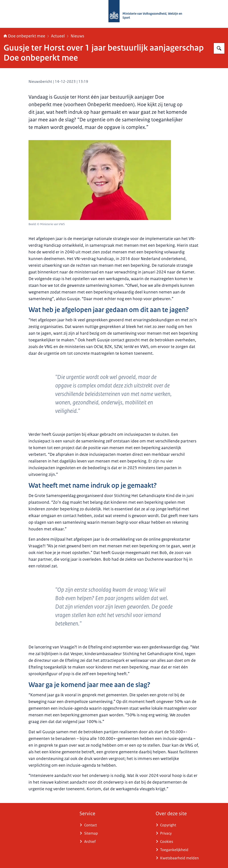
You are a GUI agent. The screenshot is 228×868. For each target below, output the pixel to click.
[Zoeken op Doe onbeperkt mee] (219, 48)
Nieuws (77, 36)
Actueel (58, 36)
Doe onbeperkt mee (24, 36)
